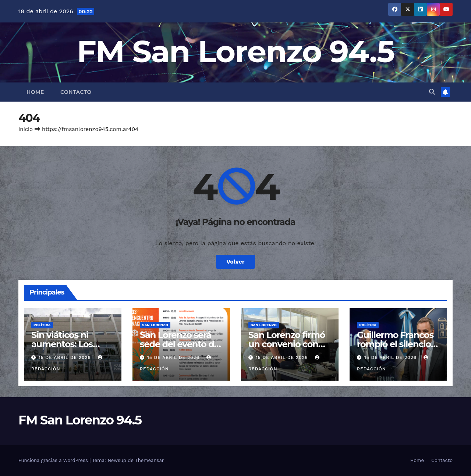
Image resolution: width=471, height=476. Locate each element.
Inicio (26, 129)
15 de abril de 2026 (66, 357)
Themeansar (149, 460)
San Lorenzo (155, 325)
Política (42, 325)
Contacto (76, 92)
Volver (235, 262)
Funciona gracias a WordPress (54, 460)
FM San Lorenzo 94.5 (236, 51)
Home (35, 92)
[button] (432, 92)
